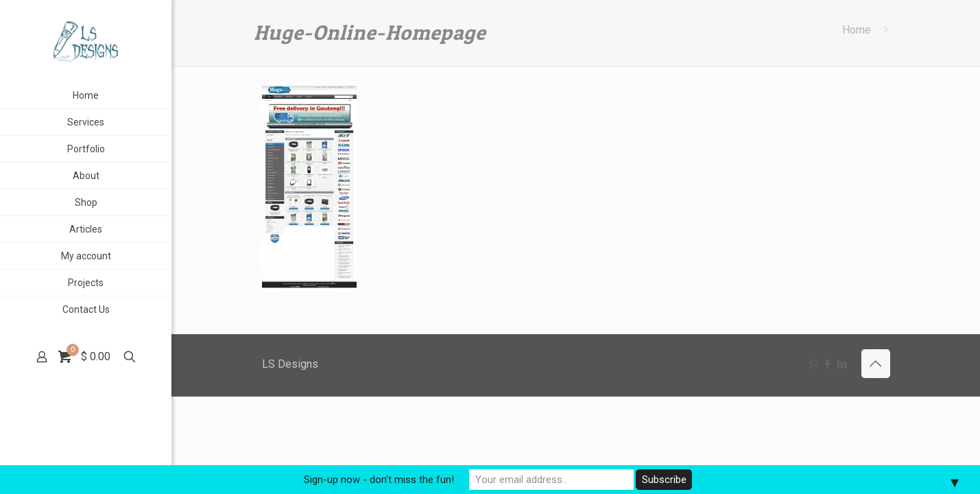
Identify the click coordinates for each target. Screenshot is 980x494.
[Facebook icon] (828, 364)
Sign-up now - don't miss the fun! (379, 480)
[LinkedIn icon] (842, 364)
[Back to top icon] (876, 364)
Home (857, 30)
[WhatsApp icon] (814, 364)
